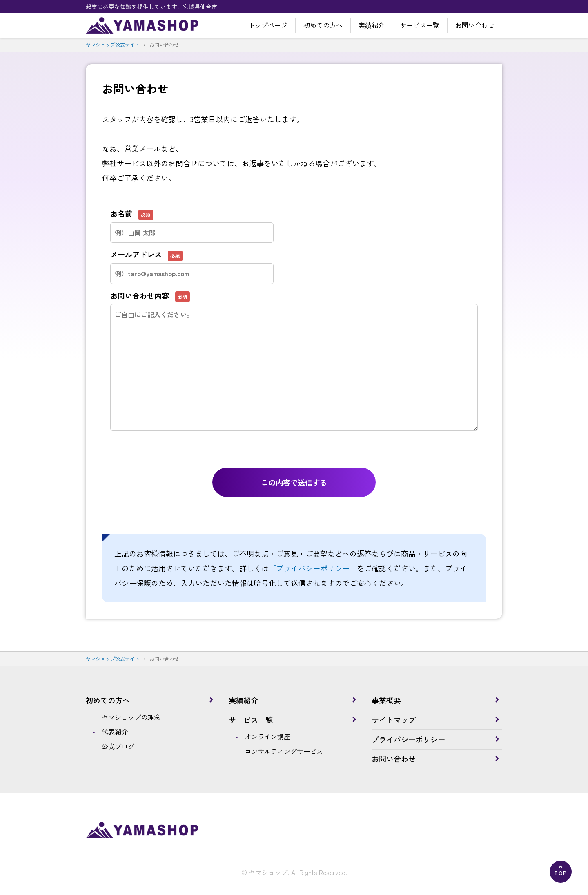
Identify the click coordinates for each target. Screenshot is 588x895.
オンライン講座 (267, 736)
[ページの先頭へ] (561, 872)
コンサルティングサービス (284, 751)
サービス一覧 (420, 25)
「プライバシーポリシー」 (313, 568)
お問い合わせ (475, 25)
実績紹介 (372, 25)
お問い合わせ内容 (294, 330)
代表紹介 (115, 732)
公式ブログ (118, 746)
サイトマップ (394, 720)
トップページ (268, 25)
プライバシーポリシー (408, 739)
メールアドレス (192, 263)
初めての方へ (323, 25)
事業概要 (386, 700)
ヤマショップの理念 (131, 717)
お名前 (192, 222)
